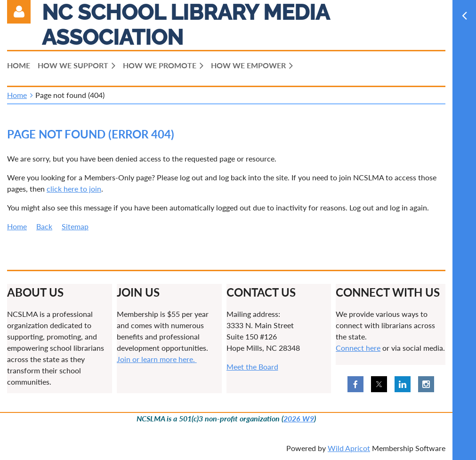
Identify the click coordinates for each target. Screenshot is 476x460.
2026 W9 (299, 418)
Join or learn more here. (157, 359)
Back (44, 226)
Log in (19, 12)
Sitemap (75, 226)
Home (17, 95)
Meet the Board (252, 367)
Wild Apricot (349, 448)
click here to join (74, 189)
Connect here (358, 348)
